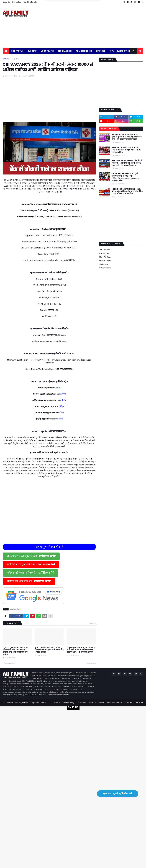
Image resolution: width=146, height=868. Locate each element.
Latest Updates (109, 129)
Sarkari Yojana (105, 261)
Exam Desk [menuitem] (101, 51)
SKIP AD (73, 707)
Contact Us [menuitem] (17, 51)
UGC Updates (105, 268)
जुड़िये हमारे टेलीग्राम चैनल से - (31, 573)
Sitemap (128, 703)
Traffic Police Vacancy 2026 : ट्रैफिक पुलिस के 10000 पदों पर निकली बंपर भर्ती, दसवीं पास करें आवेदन (16, 651)
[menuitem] (6, 51)
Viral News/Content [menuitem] (121, 51)
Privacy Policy (68, 703)
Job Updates (15, 59)
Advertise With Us (114, 703)
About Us (6, 2)
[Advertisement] (96, 26)
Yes (86, 14)
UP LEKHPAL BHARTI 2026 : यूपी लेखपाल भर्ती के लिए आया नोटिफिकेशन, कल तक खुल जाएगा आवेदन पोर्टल (126, 177)
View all (93, 623)
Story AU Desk (105, 257)
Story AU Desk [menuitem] (65, 51)
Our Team (139, 703)
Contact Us (17, 2)
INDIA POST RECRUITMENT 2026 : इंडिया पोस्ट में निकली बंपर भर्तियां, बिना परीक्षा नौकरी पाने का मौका (127, 191)
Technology (104, 264)
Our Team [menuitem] (32, 51)
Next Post (91, 664)
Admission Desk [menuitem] (84, 51)
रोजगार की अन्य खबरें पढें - (29, 581)
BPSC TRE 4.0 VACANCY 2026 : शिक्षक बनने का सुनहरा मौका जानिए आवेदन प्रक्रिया (49, 650)
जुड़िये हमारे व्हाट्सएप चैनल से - (31, 564)
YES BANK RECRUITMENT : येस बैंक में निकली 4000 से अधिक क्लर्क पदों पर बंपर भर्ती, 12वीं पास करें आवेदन (81, 650)
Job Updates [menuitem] (47, 51)
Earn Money (104, 253)
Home (5, 59)
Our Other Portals (30, 2)
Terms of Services (97, 703)
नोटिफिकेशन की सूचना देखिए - (31, 556)
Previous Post (10, 664)
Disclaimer (82, 703)
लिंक (58, 388)
